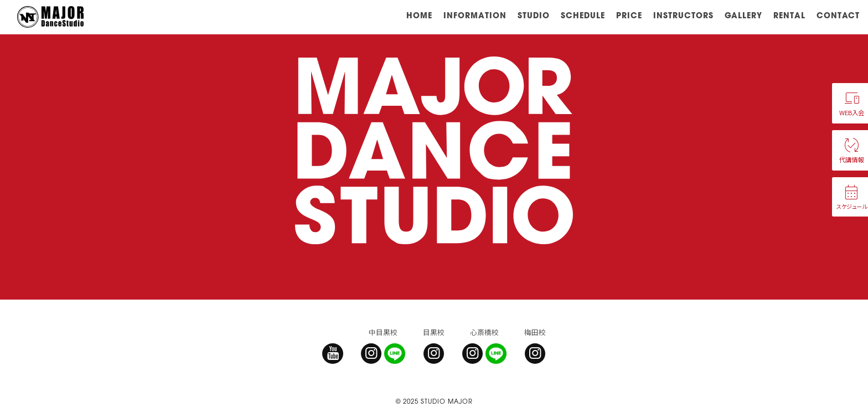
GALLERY (743, 15)
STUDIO (534, 15)
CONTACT (838, 15)
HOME (419, 15)
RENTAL (789, 15)
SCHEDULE (583, 15)
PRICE (629, 15)
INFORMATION (475, 15)
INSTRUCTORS (683, 15)
